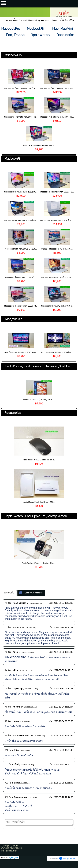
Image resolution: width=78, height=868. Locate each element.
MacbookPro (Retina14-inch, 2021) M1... (21, 88)
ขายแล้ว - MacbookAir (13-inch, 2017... (57, 249)
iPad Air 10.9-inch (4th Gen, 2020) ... (39, 400)
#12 (7, 783)
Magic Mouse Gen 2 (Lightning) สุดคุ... (39, 502)
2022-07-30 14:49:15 (63, 670)
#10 (7, 750)
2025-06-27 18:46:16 (63, 765)
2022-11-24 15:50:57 (63, 707)
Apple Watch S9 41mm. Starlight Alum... (39, 563)
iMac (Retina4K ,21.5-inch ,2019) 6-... (57, 352)
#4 (6, 670)
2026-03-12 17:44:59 (63, 797)
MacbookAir (13, 159)
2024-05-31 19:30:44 (63, 736)
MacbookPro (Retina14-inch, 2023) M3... (57, 88)
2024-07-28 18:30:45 (63, 750)
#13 (7, 797)
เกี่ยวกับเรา (11, 577)
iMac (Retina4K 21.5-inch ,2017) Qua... (21, 352)
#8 (6, 721)
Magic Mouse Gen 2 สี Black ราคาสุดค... (39, 460)
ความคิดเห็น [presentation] (9, 593)
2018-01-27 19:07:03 (63, 603)
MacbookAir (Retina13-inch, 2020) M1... (21, 306)
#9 (6, 736)
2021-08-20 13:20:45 (63, 652)
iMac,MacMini (14, 319)
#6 (6, 707)
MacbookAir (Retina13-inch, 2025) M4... (57, 220)
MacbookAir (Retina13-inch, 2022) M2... (21, 192)
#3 (6, 652)
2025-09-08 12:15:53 (63, 783)
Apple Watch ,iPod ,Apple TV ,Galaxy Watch (36, 516)
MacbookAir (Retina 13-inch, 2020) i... (21, 277)
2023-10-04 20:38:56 (63, 721)
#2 (6, 628)
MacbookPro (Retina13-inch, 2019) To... (21, 117)
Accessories (13, 413)
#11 (7, 765)
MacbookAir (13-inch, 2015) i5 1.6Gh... (21, 249)
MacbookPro (13, 55)
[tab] (9, 593)
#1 (6, 603)
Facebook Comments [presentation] (31, 593)
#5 (6, 689)
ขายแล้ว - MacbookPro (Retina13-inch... (39, 145)
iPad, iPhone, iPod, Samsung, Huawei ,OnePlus (37, 366)
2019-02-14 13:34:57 (63, 628)
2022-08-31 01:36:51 (63, 689)
